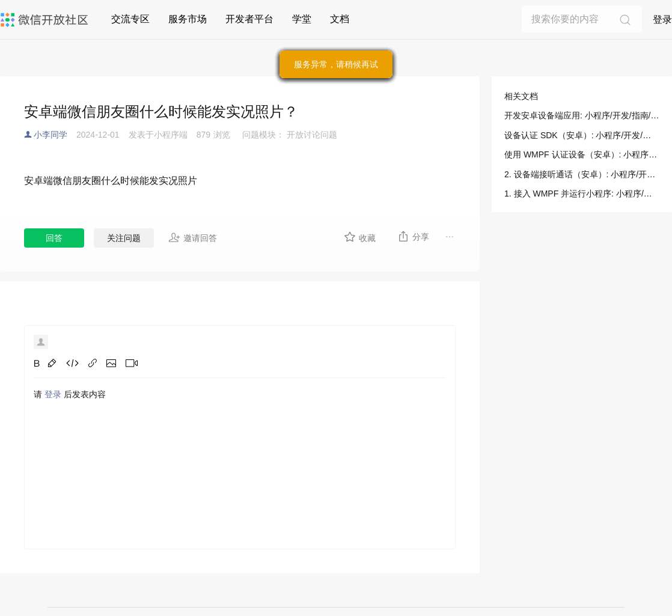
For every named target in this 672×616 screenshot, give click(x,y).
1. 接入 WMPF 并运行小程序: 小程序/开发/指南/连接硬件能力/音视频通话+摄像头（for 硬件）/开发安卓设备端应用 (582, 194)
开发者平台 (249, 19)
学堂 (302, 19)
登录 (662, 20)
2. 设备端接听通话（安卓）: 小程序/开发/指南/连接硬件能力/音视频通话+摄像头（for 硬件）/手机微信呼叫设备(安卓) (582, 174)
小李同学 (50, 135)
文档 (340, 19)
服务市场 (188, 19)
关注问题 (124, 238)
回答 (54, 238)
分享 (413, 236)
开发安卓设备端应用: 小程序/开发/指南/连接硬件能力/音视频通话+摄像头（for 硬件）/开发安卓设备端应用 (582, 115)
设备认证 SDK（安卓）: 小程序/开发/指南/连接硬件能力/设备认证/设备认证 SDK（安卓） (582, 135)
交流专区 (130, 19)
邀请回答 (193, 237)
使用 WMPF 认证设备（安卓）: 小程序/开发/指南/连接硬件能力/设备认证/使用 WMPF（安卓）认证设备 (582, 154)
